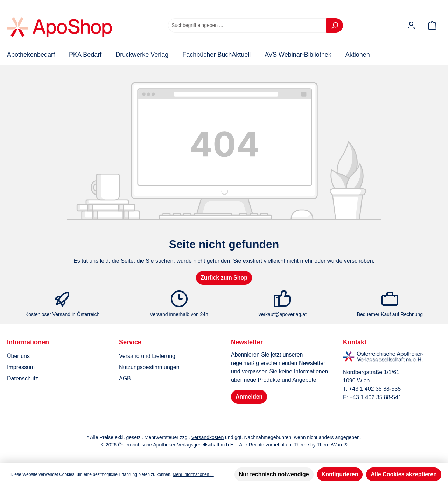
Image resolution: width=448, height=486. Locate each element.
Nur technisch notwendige (274, 474)
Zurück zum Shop (224, 278)
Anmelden (249, 397)
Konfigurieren (340, 474)
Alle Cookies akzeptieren (404, 474)
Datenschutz (23, 378)
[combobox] (247, 25)
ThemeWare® (332, 445)
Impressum (21, 367)
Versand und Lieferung (147, 356)
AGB (125, 378)
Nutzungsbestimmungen (149, 367)
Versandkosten (208, 437)
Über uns (18, 356)
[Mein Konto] (411, 25)
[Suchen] (335, 25)
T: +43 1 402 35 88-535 (372, 389)
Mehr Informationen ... (193, 474)
